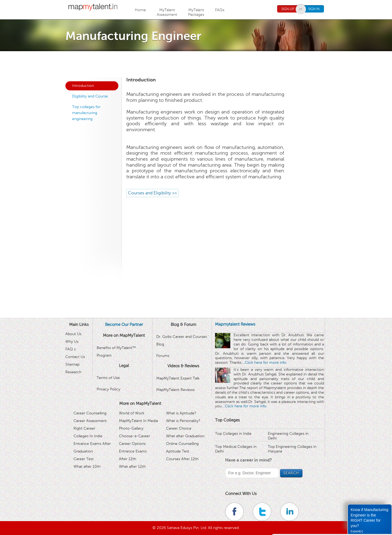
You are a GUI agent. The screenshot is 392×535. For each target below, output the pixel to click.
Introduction (83, 86)
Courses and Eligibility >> (152, 193)
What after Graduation (185, 436)
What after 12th (132, 467)
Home (140, 10)
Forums (163, 356)
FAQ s (71, 349)
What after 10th (87, 467)
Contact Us (75, 357)
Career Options (132, 444)
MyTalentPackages (196, 12)
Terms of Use (108, 378)
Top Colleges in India (233, 434)
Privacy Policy (108, 389)
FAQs (220, 10)
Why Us (72, 342)
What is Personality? (183, 421)
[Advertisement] (196, 63)
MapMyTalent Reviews (175, 390)
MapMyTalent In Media (138, 421)
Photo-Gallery (131, 428)
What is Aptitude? (181, 413)
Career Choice (179, 428)
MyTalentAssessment (167, 12)
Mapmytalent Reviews (235, 324)
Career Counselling (90, 413)
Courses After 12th (182, 459)
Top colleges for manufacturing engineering (86, 113)
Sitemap (72, 364)
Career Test (84, 459)
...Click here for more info (264, 363)
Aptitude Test (178, 451)
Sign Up (288, 9)
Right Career (84, 428)
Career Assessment (90, 421)
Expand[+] (357, 531)
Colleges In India (88, 436)
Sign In (314, 9)
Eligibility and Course (90, 96)
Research (73, 372)
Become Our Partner (124, 325)
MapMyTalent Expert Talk (178, 378)
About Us (73, 334)
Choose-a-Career (134, 436)
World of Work (132, 413)
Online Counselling (182, 444)
